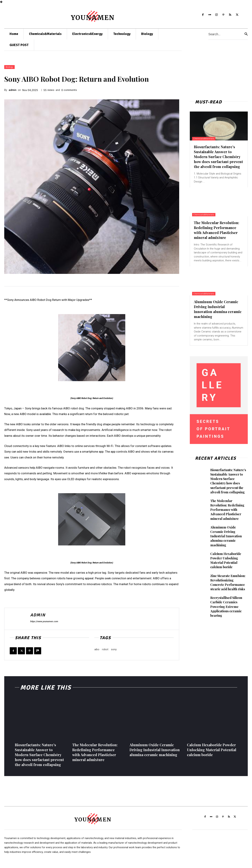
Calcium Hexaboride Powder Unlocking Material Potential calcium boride (226, 560)
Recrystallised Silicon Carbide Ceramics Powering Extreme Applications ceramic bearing (226, 607)
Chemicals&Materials (206, 139)
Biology (9, 67)
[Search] (246, 34)
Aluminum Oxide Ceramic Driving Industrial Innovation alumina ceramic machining (218, 309)
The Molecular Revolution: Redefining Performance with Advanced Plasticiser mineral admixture (216, 230)
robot (105, 649)
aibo (97, 649)
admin (13, 90)
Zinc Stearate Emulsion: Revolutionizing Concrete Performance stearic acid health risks (228, 582)
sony (114, 649)
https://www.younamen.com (44, 621)
